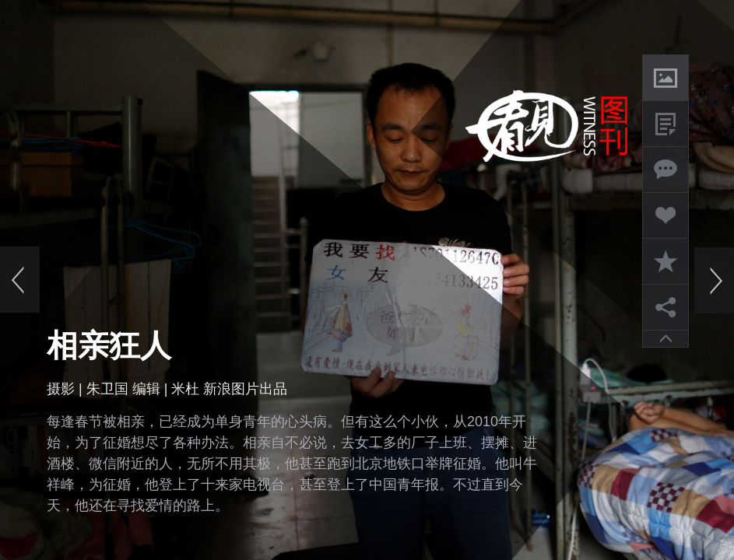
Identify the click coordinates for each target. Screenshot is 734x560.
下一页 (714, 280)
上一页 (20, 280)
